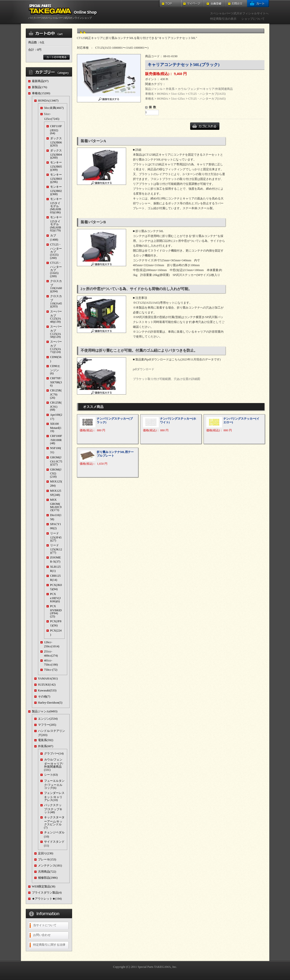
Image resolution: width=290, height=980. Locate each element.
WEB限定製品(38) (44, 886)
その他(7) (44, 697)
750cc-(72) (51, 670)
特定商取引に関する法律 (49, 945)
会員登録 (214, 4)
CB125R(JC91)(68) (56, 406)
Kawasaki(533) (47, 690)
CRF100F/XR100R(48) (56, 439)
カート (258, 4)
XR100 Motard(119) (56, 427)
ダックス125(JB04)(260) (56, 154)
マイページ (192, 4)
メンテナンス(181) (50, 866)
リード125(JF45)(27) (56, 537)
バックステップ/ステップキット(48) (53, 809)
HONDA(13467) (48, 101)
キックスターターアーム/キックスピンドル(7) (54, 822)
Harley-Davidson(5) (50, 703)
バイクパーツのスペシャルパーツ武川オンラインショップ (64, 16)
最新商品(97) (40, 81)
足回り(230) (46, 853)
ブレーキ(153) (47, 859)
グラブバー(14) (54, 754)
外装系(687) (46, 746)
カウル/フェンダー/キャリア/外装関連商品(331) (54, 765)
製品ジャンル (154, 89)
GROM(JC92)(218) (56, 473)
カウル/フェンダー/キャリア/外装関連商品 (205, 89)
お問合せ (236, 4)
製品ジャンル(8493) (45, 711)
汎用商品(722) (47, 872)
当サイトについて (45, 925)
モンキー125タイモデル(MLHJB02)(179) (56, 224)
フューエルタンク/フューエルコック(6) (54, 784)
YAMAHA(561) (48, 678)
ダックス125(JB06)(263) (56, 142)
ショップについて (253, 19)
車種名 (150, 94)
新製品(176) (40, 87)
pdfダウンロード (144, 369)
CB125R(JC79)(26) (56, 394)
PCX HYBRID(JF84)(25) (56, 611)
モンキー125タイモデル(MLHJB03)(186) (56, 206)
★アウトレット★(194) (47, 899)
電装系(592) (46, 740)
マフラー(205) (47, 725)
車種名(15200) (41, 93)
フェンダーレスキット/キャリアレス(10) (54, 796)
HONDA (162, 94)
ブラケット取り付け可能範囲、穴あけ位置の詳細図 (167, 379)
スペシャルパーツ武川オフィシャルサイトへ (239, 13)
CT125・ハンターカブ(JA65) (207, 99)
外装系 (170, 89)
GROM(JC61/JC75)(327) (56, 461)
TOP (170, 4)
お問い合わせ (42, 935)
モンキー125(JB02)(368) (56, 190)
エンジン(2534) (48, 719)
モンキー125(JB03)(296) (56, 178)
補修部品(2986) (48, 878)
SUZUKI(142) (47, 685)
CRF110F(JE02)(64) (56, 130)
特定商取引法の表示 (223, 19)
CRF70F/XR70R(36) (56, 382)
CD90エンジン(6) (55, 370)
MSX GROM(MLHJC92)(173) (56, 505)
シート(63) (51, 775)
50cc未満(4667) (54, 108)
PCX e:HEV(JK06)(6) (56, 598)
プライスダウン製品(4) (47, 893)
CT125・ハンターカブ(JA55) (207, 94)
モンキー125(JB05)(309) (56, 166)
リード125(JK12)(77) (56, 549)
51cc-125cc (178, 94)
